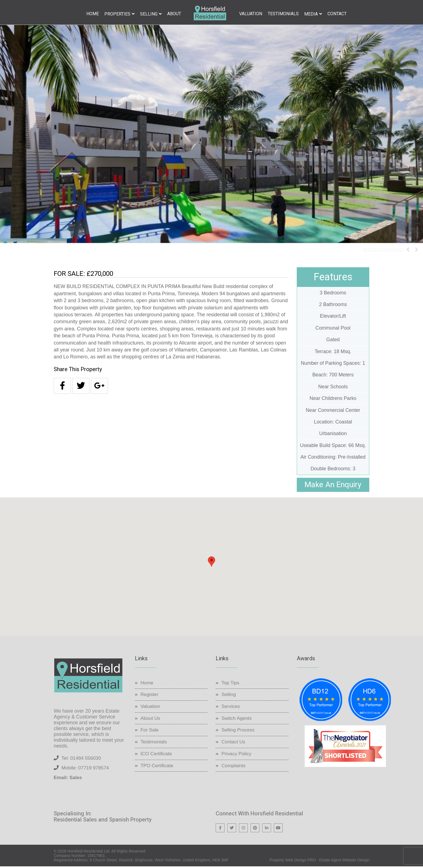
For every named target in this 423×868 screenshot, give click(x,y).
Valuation (251, 14)
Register (150, 696)
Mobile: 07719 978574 (86, 769)
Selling (149, 14)
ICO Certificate (157, 755)
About (174, 14)
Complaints (234, 767)
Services (231, 708)
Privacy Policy (237, 755)
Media (311, 14)
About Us (151, 720)
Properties (117, 14)
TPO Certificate (158, 767)
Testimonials (283, 14)
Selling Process (239, 731)
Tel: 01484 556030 (82, 759)
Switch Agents (237, 720)
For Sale (150, 731)
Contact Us (234, 743)
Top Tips (231, 684)
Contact (337, 14)
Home (93, 14)
